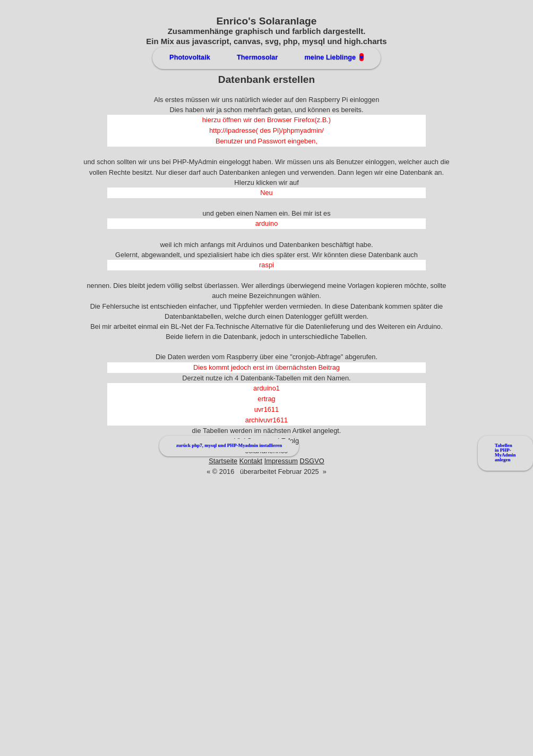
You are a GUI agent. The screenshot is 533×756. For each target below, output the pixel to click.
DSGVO (312, 461)
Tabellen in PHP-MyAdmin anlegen (505, 452)
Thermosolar (257, 57)
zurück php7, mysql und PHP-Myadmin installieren (229, 445)
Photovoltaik (190, 57)
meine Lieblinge (334, 57)
